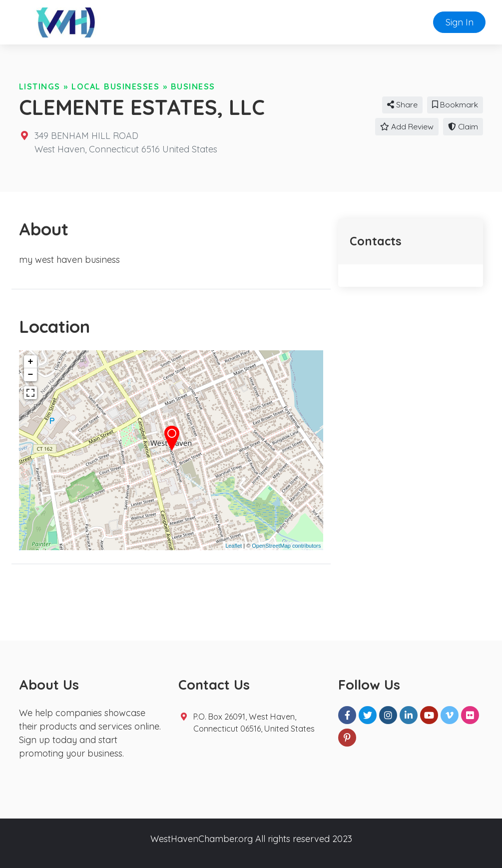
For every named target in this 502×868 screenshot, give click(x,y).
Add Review (407, 126)
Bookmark (455, 104)
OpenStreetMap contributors (286, 546)
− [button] (31, 375)
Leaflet (234, 546)
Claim (463, 126)
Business (193, 86)
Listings (40, 86)
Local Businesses (115, 86)
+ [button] (31, 362)
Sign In (460, 22)
